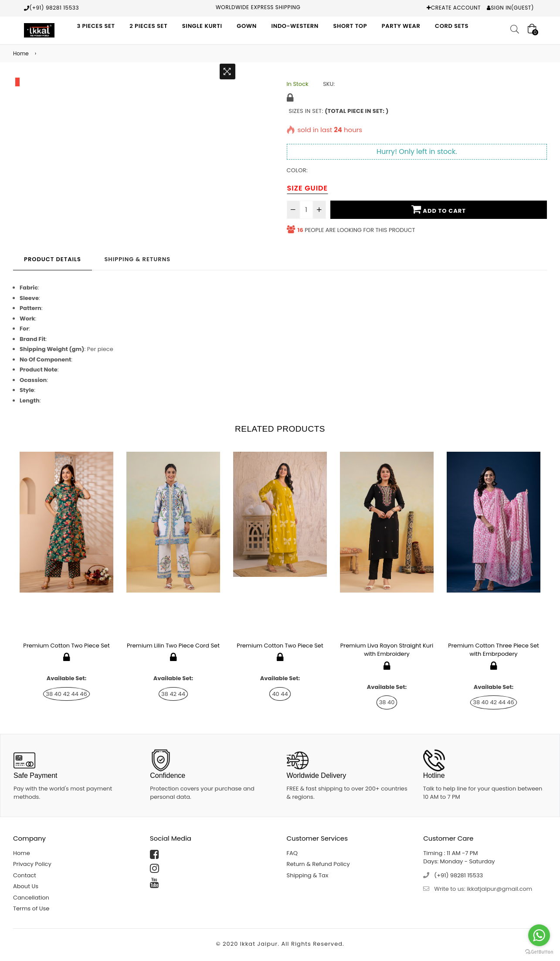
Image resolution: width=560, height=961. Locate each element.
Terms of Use (31, 908)
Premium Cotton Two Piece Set (66, 646)
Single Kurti (202, 26)
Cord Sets (452, 26)
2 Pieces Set (148, 26)
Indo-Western (295, 26)
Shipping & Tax (308, 875)
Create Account (456, 8)
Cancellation (31, 898)
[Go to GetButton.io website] (539, 952)
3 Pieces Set (96, 26)
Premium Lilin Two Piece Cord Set (173, 646)
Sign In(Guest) (512, 8)
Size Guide (308, 188)
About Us (26, 886)
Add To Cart (439, 209)
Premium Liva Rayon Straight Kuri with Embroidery (387, 650)
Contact (25, 875)
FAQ (292, 853)
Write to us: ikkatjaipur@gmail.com (483, 889)
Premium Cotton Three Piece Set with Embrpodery (494, 650)
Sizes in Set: (339, 111)
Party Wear (401, 26)
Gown (247, 26)
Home (21, 53)
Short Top (350, 26)
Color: (297, 170)
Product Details (53, 259)
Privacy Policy (32, 864)
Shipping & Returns (137, 259)
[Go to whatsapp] (539, 935)
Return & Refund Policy (318, 864)
